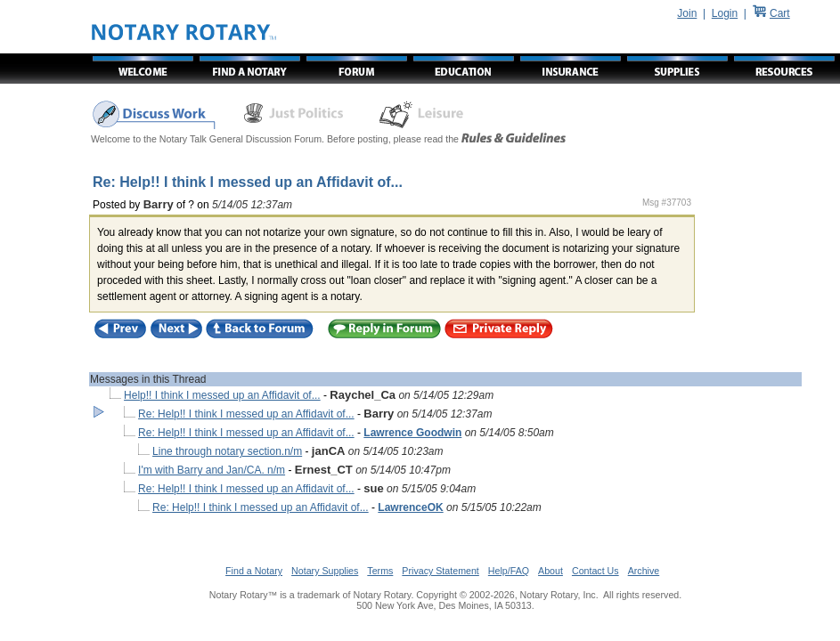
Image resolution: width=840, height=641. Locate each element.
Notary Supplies (325, 571)
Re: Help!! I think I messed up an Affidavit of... (246, 414)
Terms (380, 571)
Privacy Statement (440, 571)
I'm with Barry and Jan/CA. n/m (212, 470)
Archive (644, 571)
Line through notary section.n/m (227, 451)
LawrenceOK (410, 507)
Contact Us (595, 571)
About (550, 571)
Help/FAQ (509, 571)
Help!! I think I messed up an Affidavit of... (222, 395)
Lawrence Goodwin (412, 433)
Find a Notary (254, 571)
